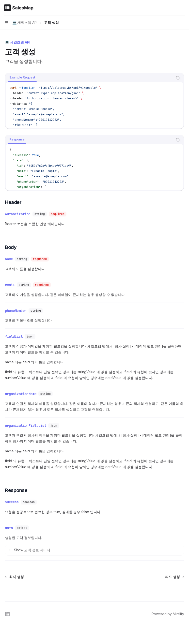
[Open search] (173, 8)
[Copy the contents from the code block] (178, 78)
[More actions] (183, 8)
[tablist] (89, 78)
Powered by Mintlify (168, 614)
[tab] (22, 77)
